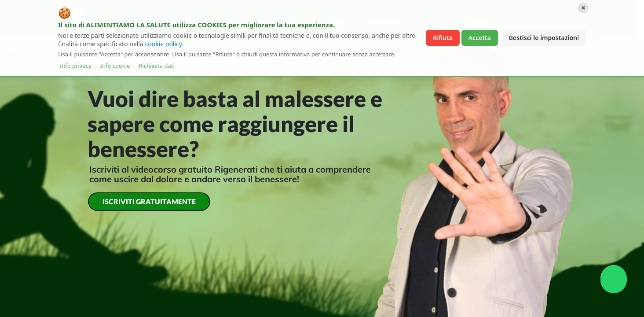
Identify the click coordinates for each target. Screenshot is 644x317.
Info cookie (115, 66)
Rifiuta (443, 38)
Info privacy (76, 66)
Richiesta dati (156, 66)
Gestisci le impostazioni (544, 38)
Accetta (480, 38)
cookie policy (164, 44)
